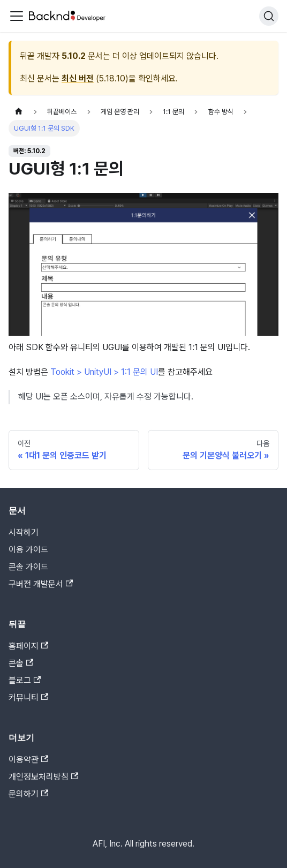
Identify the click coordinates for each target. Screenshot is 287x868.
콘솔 (21, 663)
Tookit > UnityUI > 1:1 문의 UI (104, 372)
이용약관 (28, 760)
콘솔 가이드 (28, 567)
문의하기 (28, 794)
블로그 (25, 680)
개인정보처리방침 (43, 777)
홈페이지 (28, 646)
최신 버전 (78, 78)
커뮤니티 (28, 697)
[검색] (269, 16)
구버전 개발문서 (41, 584)
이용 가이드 (28, 550)
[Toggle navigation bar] (17, 16)
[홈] (19, 112)
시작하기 (24, 533)
